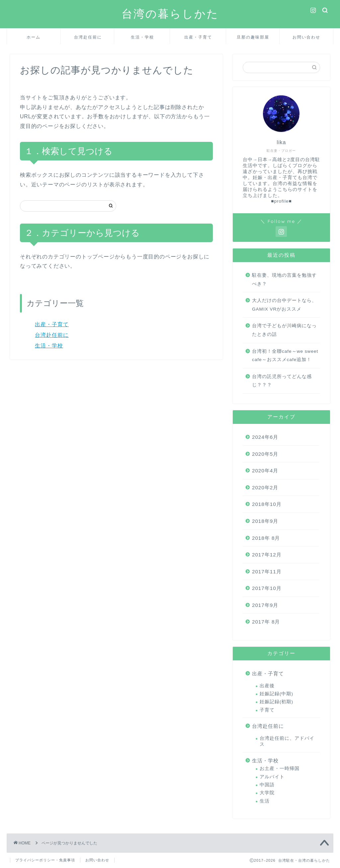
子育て (267, 710)
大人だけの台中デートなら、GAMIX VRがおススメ (284, 305)
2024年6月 (265, 437)
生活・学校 (142, 37)
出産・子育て (198, 37)
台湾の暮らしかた (170, 13)
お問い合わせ (306, 37)
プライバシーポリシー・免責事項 (45, 860)
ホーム (34, 37)
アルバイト (272, 777)
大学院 (267, 793)
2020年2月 (265, 487)
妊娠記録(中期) (276, 694)
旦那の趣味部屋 (253, 37)
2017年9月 (265, 605)
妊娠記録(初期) (276, 702)
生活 (265, 801)
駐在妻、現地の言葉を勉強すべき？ (284, 280)
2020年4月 (265, 471)
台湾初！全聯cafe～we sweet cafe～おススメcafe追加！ (285, 356)
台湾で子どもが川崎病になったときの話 (284, 330)
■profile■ (281, 201)
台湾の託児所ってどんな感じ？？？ (282, 381)
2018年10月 (267, 504)
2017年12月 (267, 555)
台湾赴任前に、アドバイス (287, 741)
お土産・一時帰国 (280, 769)
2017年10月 (267, 588)
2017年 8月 (266, 622)
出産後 (267, 686)
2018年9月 (265, 521)
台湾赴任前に (88, 37)
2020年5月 (265, 454)
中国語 (267, 785)
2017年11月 (267, 572)
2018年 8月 (266, 538)
